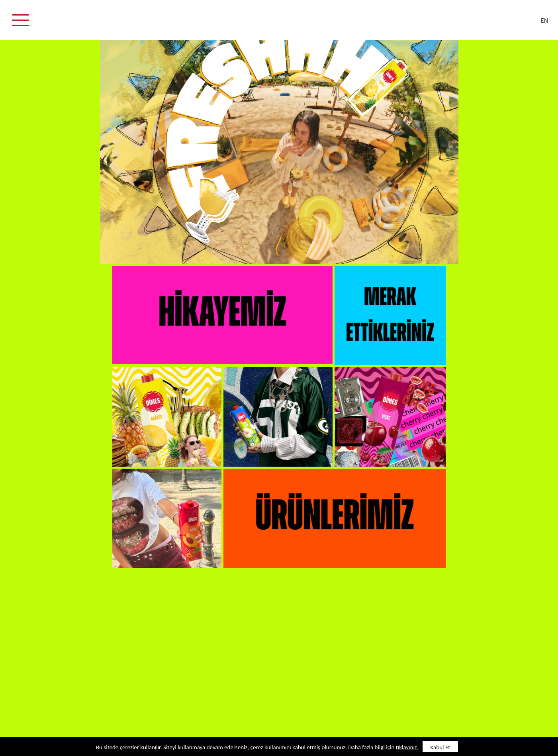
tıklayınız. (407, 747)
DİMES (284, 24)
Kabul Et (441, 747)
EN (544, 21)
